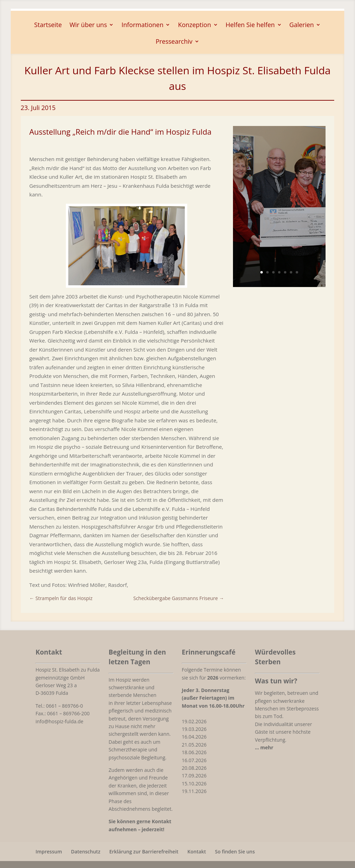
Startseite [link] (48, 26)
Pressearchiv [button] (174, 42)
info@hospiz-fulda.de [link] (59, 721)
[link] (61, 598)
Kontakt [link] (197, 852)
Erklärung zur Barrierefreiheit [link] (144, 852)
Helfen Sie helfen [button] (250, 26)
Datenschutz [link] (86, 852)
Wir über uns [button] (88, 26)
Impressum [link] (49, 852)
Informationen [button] (142, 26)
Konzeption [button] (194, 26)
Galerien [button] (302, 26)
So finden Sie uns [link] (235, 852)
